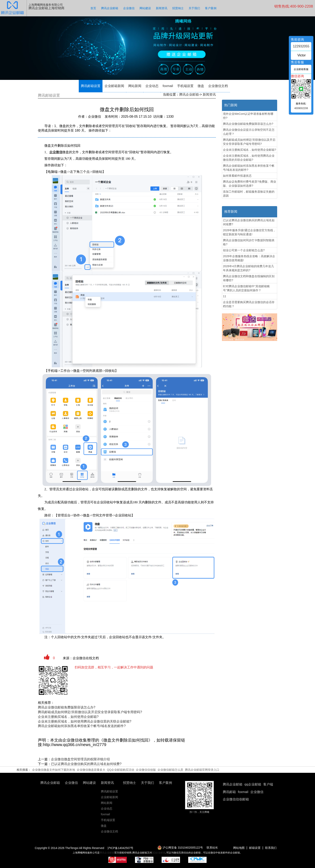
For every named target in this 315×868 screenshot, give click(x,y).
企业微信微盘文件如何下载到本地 (54, 770)
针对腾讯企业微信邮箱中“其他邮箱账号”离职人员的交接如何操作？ (246, 288)
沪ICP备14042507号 (120, 848)
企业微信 (129, 8)
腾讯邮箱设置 (91, 86)
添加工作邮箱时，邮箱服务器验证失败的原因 (249, 194)
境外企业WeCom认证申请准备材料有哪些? (248, 116)
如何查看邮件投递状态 (237, 176)
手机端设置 (185, 86)
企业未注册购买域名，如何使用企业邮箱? (68, 717)
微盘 (201, 86)
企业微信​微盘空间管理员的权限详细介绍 (80, 759)
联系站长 (212, 848)
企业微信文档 (218, 86)
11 (225, 296)
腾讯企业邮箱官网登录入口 (202, 770)
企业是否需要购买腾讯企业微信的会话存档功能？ (249, 304)
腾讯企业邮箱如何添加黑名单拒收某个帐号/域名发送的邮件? (82, 726)
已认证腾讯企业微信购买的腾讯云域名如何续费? (86, 764)
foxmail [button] (243, 792)
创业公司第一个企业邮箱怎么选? (244, 250)
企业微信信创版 (146, 770)
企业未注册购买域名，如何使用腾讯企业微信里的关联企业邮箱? (85, 721)
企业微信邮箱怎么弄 (170, 770)
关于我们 (194, 8)
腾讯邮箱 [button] (229, 792)
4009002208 (301, 108)
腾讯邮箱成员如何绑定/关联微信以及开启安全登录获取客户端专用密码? (90, 712)
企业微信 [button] (257, 792)
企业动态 (152, 86)
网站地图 (239, 848)
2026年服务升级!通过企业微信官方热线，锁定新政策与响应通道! (249, 232)
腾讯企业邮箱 (110, 8)
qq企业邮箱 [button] (253, 784)
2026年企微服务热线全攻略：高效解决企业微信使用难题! (249, 258)
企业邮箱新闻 (114, 86)
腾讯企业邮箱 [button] (233, 784)
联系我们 (271, 848)
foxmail (168, 86)
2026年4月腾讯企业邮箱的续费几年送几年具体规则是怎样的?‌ (248, 268)
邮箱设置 (255, 848)
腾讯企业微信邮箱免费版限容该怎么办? (67, 707)
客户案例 (211, 8)
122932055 (301, 46)
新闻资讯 (162, 8)
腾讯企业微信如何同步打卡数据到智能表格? (249, 242)
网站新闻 (135, 86)
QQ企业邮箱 (159, 853)
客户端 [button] (268, 784)
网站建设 (145, 8)
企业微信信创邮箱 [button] (236, 799)
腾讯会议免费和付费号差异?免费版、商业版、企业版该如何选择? (250, 184)
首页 (93, 8)
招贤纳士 (178, 8)
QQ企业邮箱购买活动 (121, 770)
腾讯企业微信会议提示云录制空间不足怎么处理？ (249, 132)
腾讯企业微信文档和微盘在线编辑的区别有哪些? (249, 278)
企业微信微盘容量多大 (91, 770)
